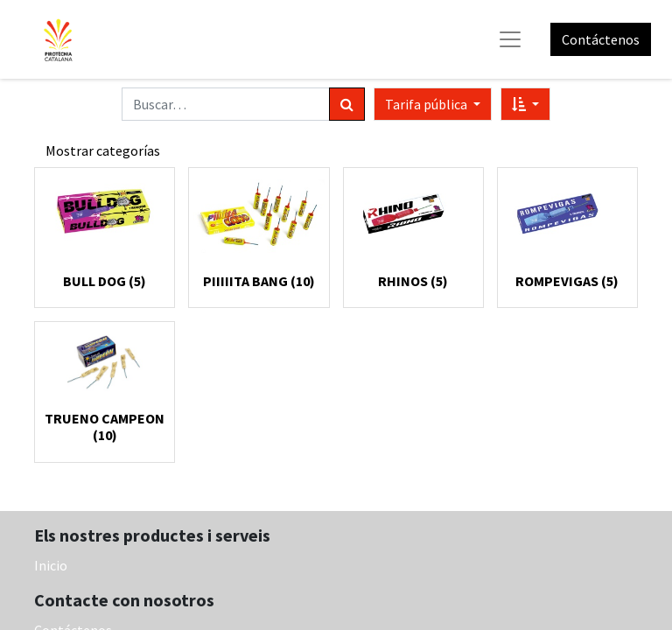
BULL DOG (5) (105, 281)
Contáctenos (601, 39)
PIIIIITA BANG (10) (259, 281)
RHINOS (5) (413, 281)
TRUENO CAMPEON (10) (105, 427)
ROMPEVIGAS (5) (567, 281)
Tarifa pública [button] (427, 104)
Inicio (51, 565)
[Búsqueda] (347, 104)
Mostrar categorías (103, 150)
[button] (525, 104)
